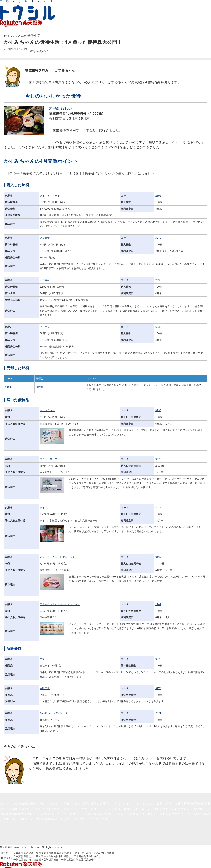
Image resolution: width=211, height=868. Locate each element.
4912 (158, 507)
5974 (158, 688)
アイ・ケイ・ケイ (50, 196)
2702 (158, 604)
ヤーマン (45, 327)
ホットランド (47, 410)
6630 (158, 327)
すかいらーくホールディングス (57, 557)
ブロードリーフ (49, 459)
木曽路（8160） (61, 108)
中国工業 (45, 688)
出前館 (39, 387)
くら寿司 (45, 280)
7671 (158, 713)
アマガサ (45, 238)
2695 (158, 280)
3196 (158, 410)
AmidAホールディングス (54, 713)
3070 (158, 238)
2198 (158, 196)
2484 (8, 387)
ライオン (45, 507)
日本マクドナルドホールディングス (60, 604)
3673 (158, 459)
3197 (158, 557)
